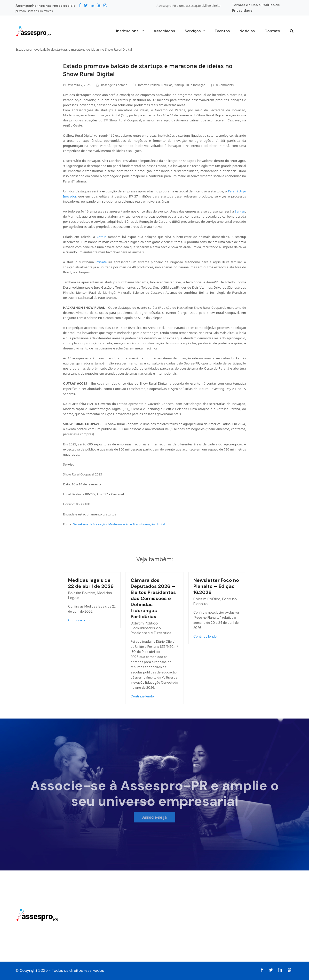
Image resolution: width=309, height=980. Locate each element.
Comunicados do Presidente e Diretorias (151, 630)
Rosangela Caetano (114, 85)
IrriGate (102, 262)
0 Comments (225, 85)
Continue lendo (80, 620)
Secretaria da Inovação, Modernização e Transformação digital (119, 524)
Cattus (102, 237)
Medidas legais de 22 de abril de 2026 (91, 583)
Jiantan (240, 211)
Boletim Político (82, 593)
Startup (179, 85)
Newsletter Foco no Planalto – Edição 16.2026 (216, 586)
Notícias (167, 85)
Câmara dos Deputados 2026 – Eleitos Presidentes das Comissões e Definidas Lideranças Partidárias (153, 598)
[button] (292, 31)
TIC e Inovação (195, 85)
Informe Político (149, 85)
